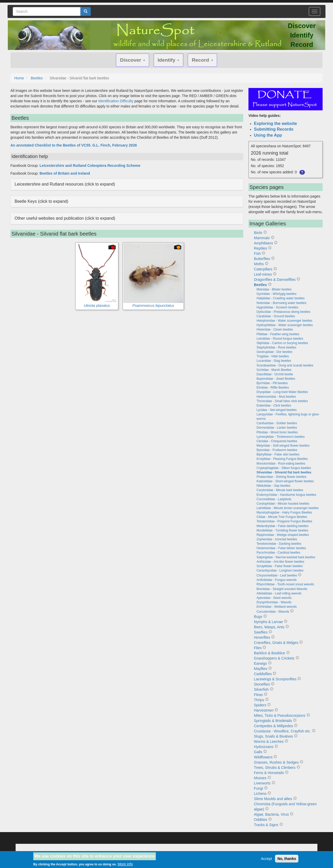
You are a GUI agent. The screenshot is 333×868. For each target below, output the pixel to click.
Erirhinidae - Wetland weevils (277, 607)
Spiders (260, 705)
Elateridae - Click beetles (274, 406)
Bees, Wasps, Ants (269, 627)
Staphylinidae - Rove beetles (276, 347)
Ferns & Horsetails (269, 773)
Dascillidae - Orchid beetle (275, 374)
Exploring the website (275, 123)
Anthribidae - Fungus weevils (277, 580)
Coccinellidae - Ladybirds (274, 499)
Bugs (258, 617)
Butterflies (262, 259)
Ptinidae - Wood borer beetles (277, 432)
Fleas (258, 695)
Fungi (258, 788)
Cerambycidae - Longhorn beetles (280, 571)
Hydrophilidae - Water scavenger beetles (285, 325)
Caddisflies (263, 674)
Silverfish (261, 689)
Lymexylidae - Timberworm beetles (281, 437)
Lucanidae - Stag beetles (274, 361)
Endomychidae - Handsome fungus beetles (286, 495)
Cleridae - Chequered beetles (277, 441)
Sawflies (261, 632)
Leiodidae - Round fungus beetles (280, 339)
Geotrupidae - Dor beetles (274, 352)
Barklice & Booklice (270, 653)
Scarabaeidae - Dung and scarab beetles (285, 365)
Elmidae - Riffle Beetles (273, 388)
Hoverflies (262, 637)
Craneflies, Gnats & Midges (276, 643)
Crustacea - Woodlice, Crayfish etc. (282, 731)
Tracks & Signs (266, 825)
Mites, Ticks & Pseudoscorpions (280, 715)
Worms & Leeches (269, 742)
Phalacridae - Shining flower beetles (281, 477)
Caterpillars (263, 269)
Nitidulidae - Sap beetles (273, 486)
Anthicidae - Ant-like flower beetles (280, 562)
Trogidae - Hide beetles (273, 356)
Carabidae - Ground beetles (276, 316)
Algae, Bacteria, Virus (271, 814)
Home (19, 78)
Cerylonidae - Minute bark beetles (280, 490)
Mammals (262, 238)
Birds (258, 233)
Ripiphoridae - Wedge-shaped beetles (283, 535)
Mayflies (261, 669)
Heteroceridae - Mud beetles (276, 397)
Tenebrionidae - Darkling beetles (279, 544)
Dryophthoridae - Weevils (274, 602)
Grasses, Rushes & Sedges (276, 762)
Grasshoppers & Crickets (274, 658)
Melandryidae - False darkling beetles (282, 526)
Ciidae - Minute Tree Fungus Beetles (282, 517)
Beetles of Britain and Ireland (65, 173)
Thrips (259, 700)
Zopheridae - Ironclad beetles (277, 539)
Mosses (260, 778)
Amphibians (263, 243)
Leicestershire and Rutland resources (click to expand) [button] (65, 184)
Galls (258, 752)
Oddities (261, 820)
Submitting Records (274, 129)
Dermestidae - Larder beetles (277, 428)
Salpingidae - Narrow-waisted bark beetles (286, 557)
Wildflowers (263, 757)
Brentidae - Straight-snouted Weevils (282, 589)
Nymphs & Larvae (268, 622)
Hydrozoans (264, 747)
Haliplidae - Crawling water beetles (281, 298)
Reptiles (261, 248)
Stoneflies (262, 684)
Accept (267, 860)
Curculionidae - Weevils (273, 612)
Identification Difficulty (116, 101)
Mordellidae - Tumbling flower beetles (282, 530)
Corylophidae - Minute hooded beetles (283, 504)
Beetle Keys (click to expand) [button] (41, 201)
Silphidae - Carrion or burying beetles (282, 343)
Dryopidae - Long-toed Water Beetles (282, 392)
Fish (257, 254)
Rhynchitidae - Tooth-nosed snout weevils (285, 584)
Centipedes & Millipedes (273, 726)
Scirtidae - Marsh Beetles (274, 370)
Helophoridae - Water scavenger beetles (284, 321)
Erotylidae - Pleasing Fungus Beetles (282, 459)
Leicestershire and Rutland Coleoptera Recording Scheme (90, 166)
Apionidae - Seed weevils (274, 598)
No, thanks (287, 860)
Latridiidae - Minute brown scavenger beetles (288, 508)
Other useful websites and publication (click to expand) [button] (65, 218)
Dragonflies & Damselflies (275, 280)
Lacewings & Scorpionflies (275, 679)
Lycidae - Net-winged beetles (277, 410)
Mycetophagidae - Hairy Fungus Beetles (284, 512)
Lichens (260, 794)
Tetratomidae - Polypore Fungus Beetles (284, 521)
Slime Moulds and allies (273, 799)
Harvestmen (264, 710)
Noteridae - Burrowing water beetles (281, 303)
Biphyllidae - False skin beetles (278, 454)
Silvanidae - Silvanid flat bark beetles (284, 472)
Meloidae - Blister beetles (274, 289)
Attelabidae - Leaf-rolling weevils (279, 593)
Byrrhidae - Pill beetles (272, 383)
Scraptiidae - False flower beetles (280, 566)
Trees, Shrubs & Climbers (275, 768)
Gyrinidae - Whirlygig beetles (276, 294)
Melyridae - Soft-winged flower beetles (283, 446)
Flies (258, 648)
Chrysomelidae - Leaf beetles (277, 575)
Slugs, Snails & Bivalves (273, 736)
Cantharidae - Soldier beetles (277, 423)
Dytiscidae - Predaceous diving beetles (283, 312)
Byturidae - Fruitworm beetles (277, 450)
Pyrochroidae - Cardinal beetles (278, 553)
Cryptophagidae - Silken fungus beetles (284, 468)
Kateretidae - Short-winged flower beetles (285, 481)
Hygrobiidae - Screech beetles (277, 307)
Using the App (268, 135)
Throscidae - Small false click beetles (282, 401)
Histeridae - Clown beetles (275, 330)
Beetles (37, 78)
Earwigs (260, 663)
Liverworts (262, 783)
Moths (259, 264)
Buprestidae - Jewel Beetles (276, 379)
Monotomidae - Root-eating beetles (281, 464)
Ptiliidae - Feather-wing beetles (278, 334)
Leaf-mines (263, 274)
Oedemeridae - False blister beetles (281, 548)
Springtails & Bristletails (273, 721)
